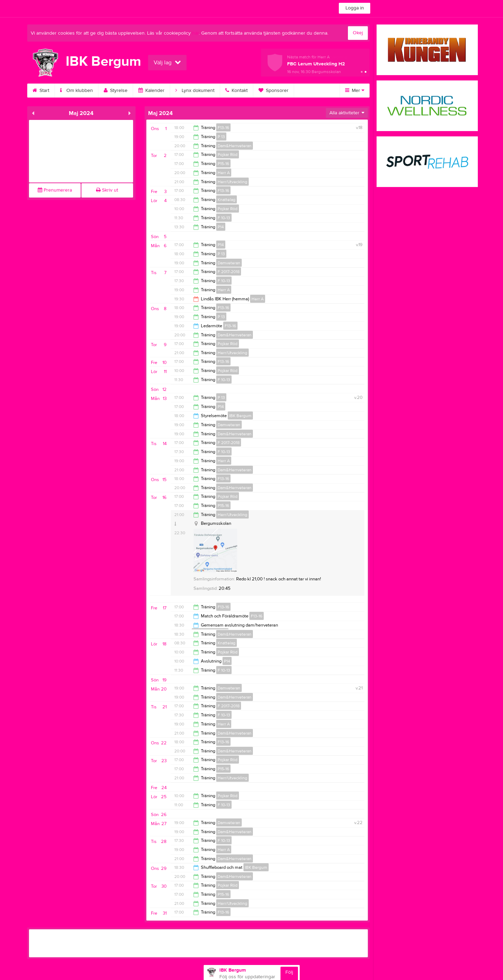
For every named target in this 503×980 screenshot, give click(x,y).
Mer (355, 91)
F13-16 (223, 128)
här (195, 33)
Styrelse (116, 91)
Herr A (224, 173)
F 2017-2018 (229, 272)
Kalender (151, 91)
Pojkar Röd (228, 155)
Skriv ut (107, 190)
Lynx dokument (195, 91)
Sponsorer (274, 91)
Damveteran (229, 263)
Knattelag (227, 200)
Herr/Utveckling (232, 182)
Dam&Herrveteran (235, 146)
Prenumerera (55, 190)
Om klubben (76, 91)
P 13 (221, 137)
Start (41, 91)
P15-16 (223, 164)
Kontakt (236, 91)
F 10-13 (224, 218)
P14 (221, 227)
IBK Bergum (240, 416)
